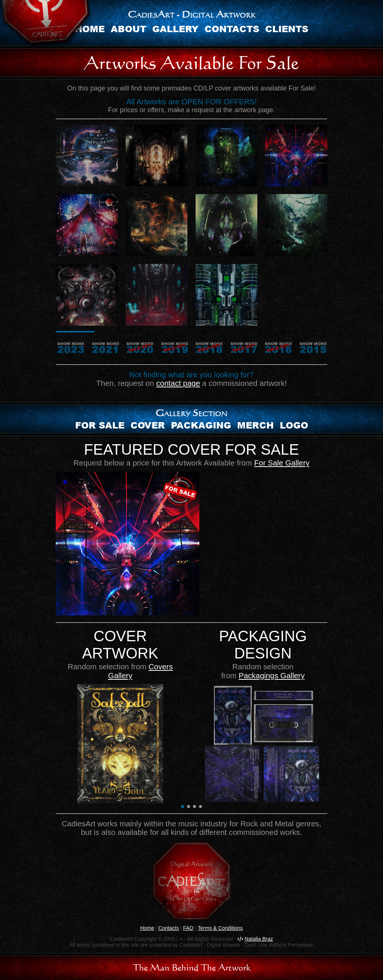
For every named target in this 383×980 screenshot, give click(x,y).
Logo (294, 425)
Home (147, 928)
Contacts (232, 29)
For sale (100, 425)
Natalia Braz (259, 939)
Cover (148, 425)
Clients (287, 29)
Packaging (201, 425)
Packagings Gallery (272, 675)
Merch (255, 425)
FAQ (188, 928)
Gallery (175, 29)
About (128, 29)
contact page (178, 383)
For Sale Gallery (282, 463)
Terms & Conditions (220, 928)
